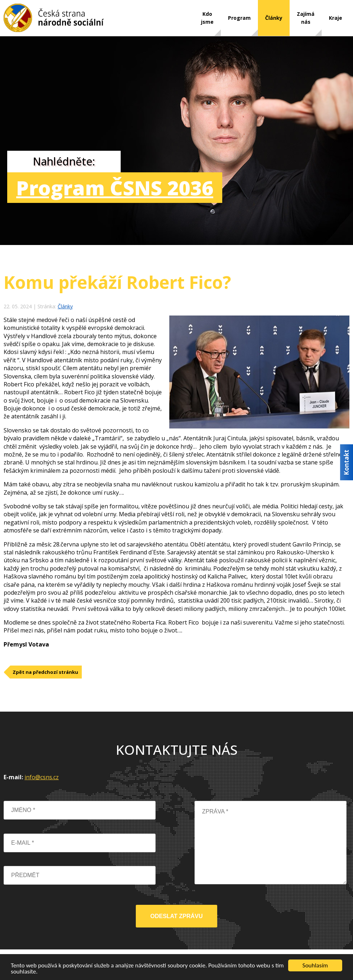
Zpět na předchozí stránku (45, 672)
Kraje (336, 18)
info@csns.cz (42, 777)
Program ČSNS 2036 (115, 188)
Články (274, 18)
